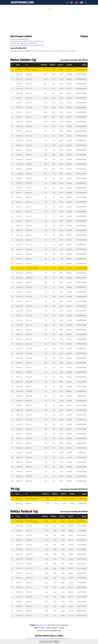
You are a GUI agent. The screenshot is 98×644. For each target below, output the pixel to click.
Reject (56, 641)
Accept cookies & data (46, 641)
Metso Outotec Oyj (31, 41)
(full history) (40, 41)
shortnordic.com (22, 2)
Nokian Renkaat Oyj (31, 45)
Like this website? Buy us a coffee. (49, 636)
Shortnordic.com (40, 625)
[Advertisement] (49, 21)
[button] (86, 2)
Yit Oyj (28, 43)
